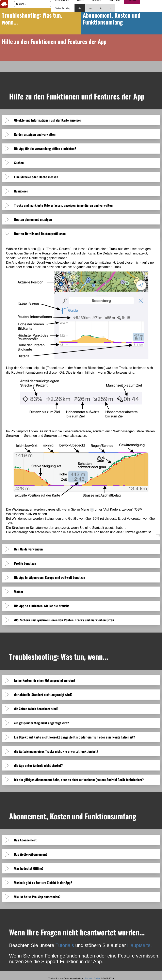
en (91, 8)
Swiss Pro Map (63, 8)
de (80, 8)
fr (101, 8)
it (111, 8)
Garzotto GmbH (92, 978)
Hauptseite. (139, 945)
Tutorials (65, 945)
